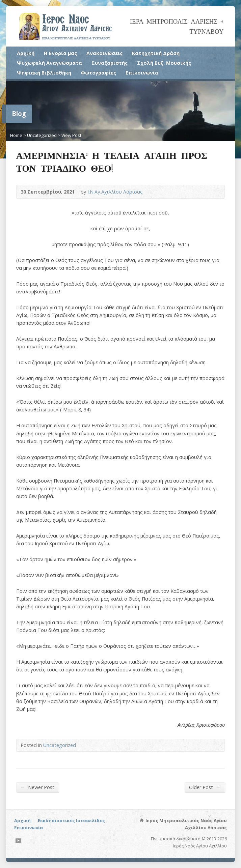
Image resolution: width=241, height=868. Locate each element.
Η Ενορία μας (60, 53)
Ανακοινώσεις (104, 53)
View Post (71, 135)
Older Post (205, 787)
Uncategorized (42, 135)
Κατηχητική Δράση (156, 53)
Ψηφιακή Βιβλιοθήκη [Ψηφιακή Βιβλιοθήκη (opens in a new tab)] (44, 73)
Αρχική (26, 53)
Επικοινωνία (142, 73)
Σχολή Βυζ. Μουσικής (164, 63)
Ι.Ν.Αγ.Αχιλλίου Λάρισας (115, 192)
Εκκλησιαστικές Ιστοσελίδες (71, 820)
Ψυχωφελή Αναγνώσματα (49, 63)
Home (16, 135)
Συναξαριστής (110, 63)
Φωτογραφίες (98, 73)
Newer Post (37, 787)
